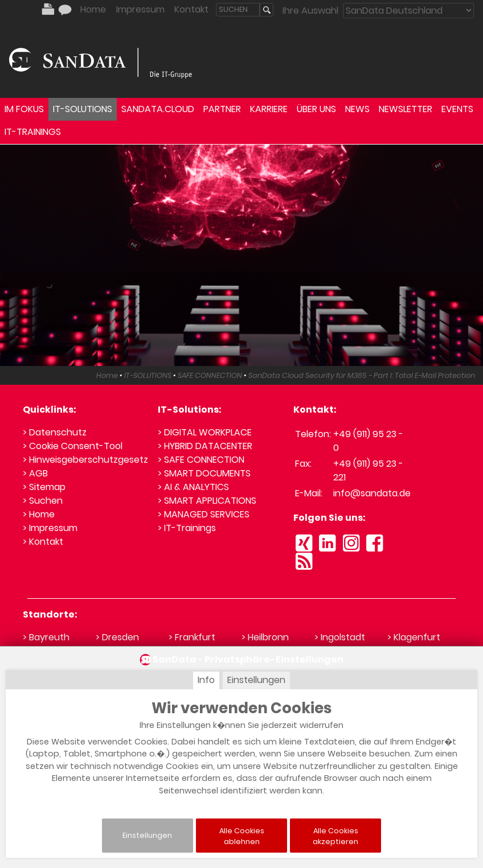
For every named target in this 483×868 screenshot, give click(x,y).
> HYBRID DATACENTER (205, 446)
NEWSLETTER (406, 109)
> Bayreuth (46, 637)
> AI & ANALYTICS (193, 487)
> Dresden (117, 637)
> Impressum (50, 528)
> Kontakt (43, 542)
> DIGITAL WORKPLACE (205, 432)
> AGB (35, 473)
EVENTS (457, 109)
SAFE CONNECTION (210, 375)
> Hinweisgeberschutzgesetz (85, 460)
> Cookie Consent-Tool (73, 446)
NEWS (357, 109)
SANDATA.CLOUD (158, 109)
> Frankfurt (192, 637)
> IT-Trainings (187, 528)
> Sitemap (44, 487)
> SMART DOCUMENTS (204, 473)
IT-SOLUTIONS (83, 109)
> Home (39, 514)
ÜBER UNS (316, 109)
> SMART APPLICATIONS (207, 501)
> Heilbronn (265, 637)
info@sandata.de (372, 493)
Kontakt (191, 9)
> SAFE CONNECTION (201, 460)
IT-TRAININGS (33, 132)
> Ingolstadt (340, 637)
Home (93, 9)
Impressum (140, 9)
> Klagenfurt (414, 637)
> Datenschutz (55, 432)
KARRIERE (269, 109)
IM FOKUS (24, 109)
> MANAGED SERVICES (204, 514)
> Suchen (43, 501)
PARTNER (222, 109)
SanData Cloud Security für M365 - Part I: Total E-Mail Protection (362, 375)
